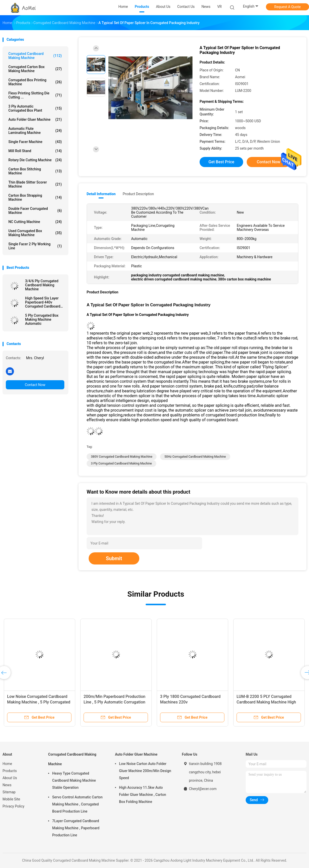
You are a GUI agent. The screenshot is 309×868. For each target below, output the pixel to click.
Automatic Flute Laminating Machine (35, 131)
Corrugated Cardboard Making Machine (35, 56)
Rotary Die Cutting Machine (35, 160)
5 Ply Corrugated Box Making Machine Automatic (42, 319)
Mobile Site (11, 799)
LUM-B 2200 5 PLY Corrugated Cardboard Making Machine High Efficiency (266, 702)
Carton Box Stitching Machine (35, 171)
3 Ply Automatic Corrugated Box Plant (35, 108)
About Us (10, 778)
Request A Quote (287, 7)
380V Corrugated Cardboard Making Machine (122, 457)
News (7, 785)
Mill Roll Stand (35, 151)
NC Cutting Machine (35, 222)
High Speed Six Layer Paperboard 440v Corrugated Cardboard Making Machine (43, 302)
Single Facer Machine (35, 142)
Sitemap (9, 792)
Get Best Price (221, 162)
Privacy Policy (13, 806)
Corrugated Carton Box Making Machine (35, 69)
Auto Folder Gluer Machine (35, 119)
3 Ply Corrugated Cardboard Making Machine (121, 463)
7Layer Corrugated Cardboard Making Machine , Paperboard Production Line (76, 828)
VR (220, 7)
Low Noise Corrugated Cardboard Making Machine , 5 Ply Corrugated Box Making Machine (39, 702)
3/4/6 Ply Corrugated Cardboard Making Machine (42, 285)
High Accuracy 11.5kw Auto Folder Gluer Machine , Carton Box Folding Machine (143, 795)
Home (7, 764)
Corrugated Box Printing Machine (35, 82)
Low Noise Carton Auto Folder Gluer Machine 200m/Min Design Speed (145, 771)
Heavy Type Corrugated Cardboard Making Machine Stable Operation (74, 780)
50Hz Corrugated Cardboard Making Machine (195, 457)
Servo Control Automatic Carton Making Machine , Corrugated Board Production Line (77, 804)
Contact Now (35, 385)
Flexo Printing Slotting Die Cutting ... (35, 95)
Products (10, 771)
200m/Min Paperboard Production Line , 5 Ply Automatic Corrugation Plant (114, 702)
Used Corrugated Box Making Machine (35, 233)
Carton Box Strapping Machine (35, 197)
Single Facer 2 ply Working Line (35, 246)
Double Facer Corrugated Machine (35, 211)
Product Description (138, 194)
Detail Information (101, 194)
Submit (114, 558)
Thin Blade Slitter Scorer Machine (35, 184)
